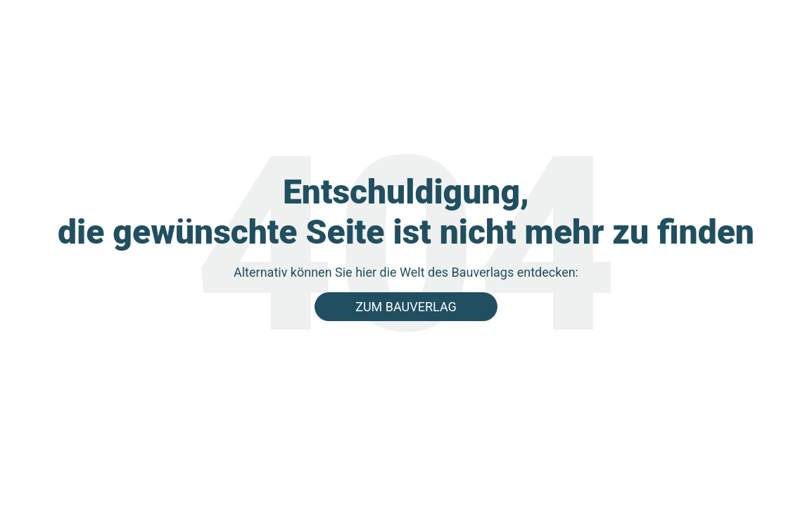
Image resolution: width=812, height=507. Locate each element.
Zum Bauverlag (406, 307)
